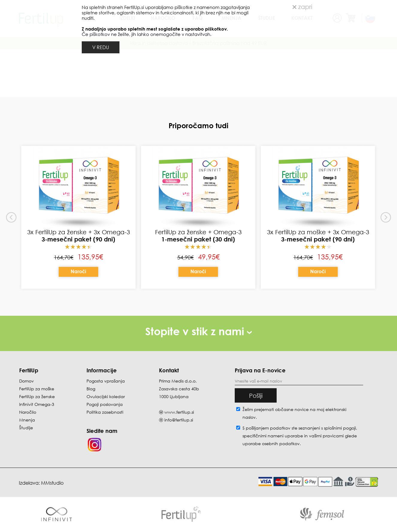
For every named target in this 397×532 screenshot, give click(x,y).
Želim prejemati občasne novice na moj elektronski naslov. (294, 413)
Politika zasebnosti (105, 412)
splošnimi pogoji (340, 428)
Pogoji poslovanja (105, 404)
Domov (26, 381)
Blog (91, 389)
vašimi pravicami (326, 436)
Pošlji (256, 395)
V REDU (101, 47)
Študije (26, 428)
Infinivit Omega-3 (37, 404)
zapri (302, 7)
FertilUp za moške (37, 389)
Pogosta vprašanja (106, 381)
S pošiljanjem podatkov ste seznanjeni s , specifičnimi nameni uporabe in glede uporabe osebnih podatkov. (300, 436)
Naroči (78, 271)
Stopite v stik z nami (198, 331)
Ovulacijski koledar (106, 396)
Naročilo (28, 412)
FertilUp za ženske (37, 396)
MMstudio (52, 483)
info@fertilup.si (179, 420)
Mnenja (27, 420)
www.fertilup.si (179, 412)
